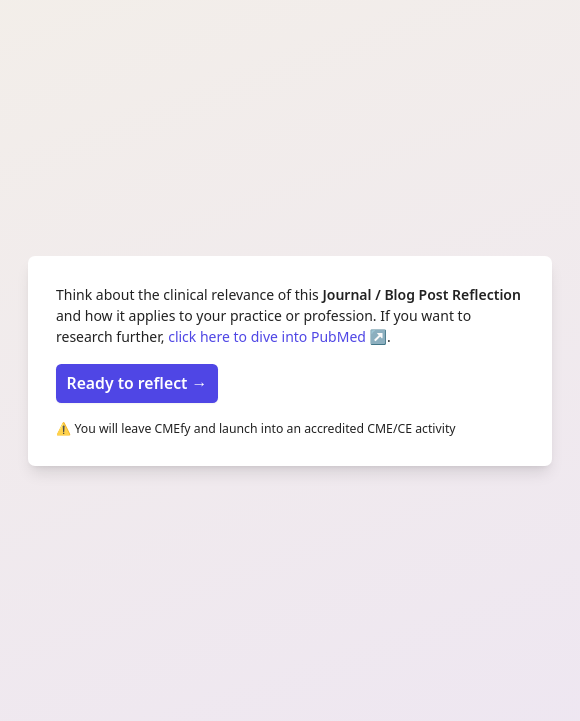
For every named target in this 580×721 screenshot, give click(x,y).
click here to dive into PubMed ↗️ (277, 336)
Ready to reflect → (137, 383)
